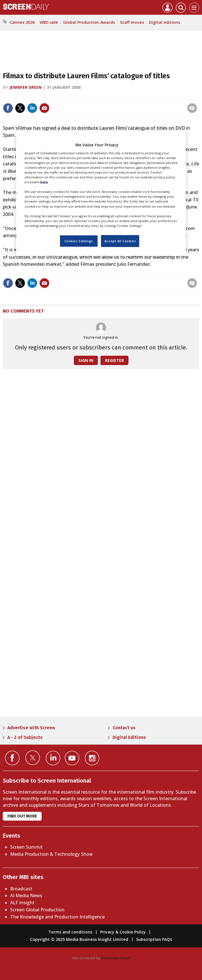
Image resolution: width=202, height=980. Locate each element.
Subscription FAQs (154, 939)
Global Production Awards (89, 22)
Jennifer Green (25, 87)
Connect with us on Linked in (53, 758)
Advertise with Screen (31, 728)
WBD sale (49, 22)
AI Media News (26, 895)
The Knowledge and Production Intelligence (57, 917)
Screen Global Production (37, 910)
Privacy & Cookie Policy (123, 932)
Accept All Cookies (120, 241)
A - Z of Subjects (25, 737)
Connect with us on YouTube (72, 758)
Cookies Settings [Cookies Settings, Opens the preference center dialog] (79, 241)
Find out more (22, 816)
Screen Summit (26, 847)
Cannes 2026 (22, 22)
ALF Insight (22, 903)
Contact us (124, 728)
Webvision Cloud (115, 958)
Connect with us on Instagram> (92, 758)
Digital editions (165, 22)
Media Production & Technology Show (51, 854)
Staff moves (132, 22)
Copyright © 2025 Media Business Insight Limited (79, 939)
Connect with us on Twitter (33, 758)
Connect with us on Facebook (12, 758)
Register (114, 360)
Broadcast (21, 889)
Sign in (86, 360)
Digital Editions (129, 737)
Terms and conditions (70, 932)
